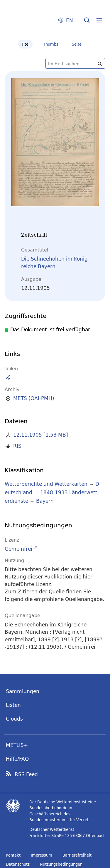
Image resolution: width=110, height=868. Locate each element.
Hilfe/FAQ (17, 759)
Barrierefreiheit (77, 855)
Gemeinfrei (18, 549)
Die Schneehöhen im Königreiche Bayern (54, 262)
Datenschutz (18, 864)
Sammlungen (23, 691)
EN (70, 20)
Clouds (14, 719)
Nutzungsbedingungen (61, 864)
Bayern (45, 501)
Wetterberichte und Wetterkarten (46, 484)
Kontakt (13, 855)
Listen (13, 705)
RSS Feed (26, 774)
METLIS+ (17, 745)
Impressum (42, 855)
